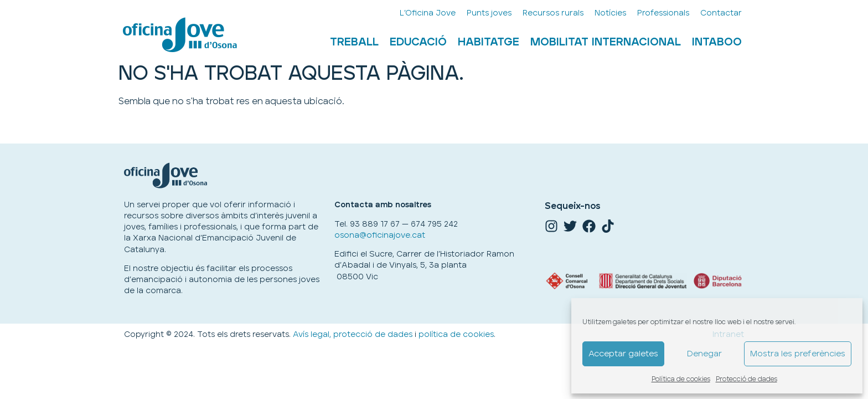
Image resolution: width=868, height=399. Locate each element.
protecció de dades (373, 334)
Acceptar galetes (623, 354)
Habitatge (489, 42)
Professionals (663, 13)
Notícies (610, 13)
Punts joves (489, 13)
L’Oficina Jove (428, 13)
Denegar (704, 354)
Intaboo (717, 42)
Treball (354, 42)
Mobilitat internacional (606, 42)
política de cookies (456, 334)
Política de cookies (681, 379)
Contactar (721, 13)
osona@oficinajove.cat (380, 235)
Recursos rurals (553, 13)
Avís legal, (312, 334)
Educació (418, 42)
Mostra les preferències (798, 354)
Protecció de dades (746, 379)
